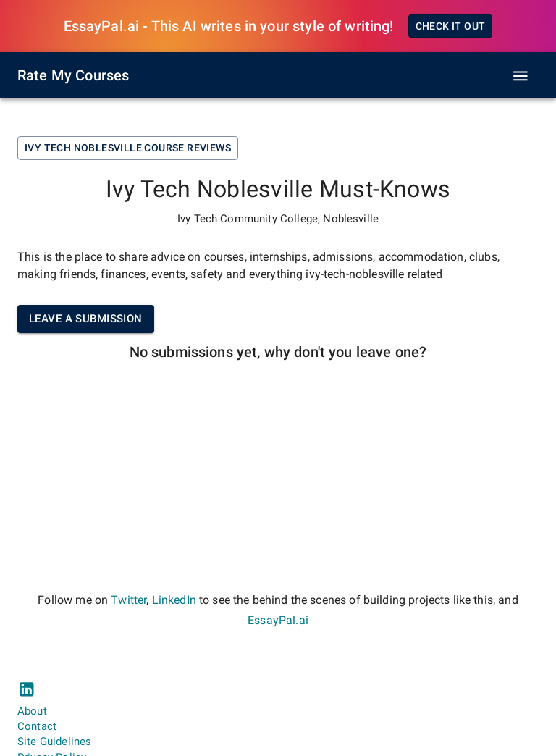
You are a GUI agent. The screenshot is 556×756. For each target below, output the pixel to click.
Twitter (129, 600)
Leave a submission (86, 319)
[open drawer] (521, 76)
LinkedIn (174, 600)
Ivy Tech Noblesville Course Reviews (128, 148)
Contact (37, 726)
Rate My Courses (73, 75)
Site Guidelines (54, 742)
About (32, 711)
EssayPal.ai (278, 620)
